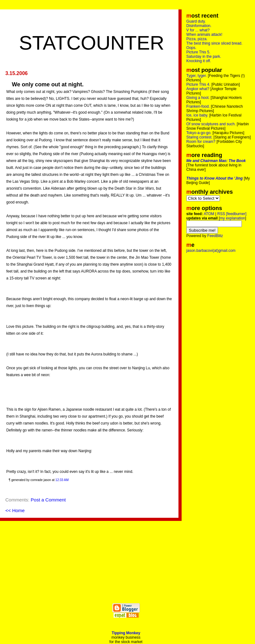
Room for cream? (201, 142)
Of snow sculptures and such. (211, 124)
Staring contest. (199, 137)
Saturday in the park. (204, 57)
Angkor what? (198, 89)
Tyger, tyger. (197, 76)
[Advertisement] (92, 22)
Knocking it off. (199, 61)
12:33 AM (62, 480)
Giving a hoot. (198, 98)
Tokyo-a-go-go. (199, 133)
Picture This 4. (198, 84)
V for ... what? (198, 30)
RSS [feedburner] (232, 214)
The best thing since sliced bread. (214, 43)
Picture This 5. (198, 52)
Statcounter (91, 43)
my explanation (233, 218)
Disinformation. (199, 26)
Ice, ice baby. (197, 115)
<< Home (15, 510)
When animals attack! (204, 35)
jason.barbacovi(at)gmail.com (211, 251)
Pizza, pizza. (197, 39)
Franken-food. (198, 106)
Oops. (191, 48)
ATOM (209, 214)
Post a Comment (48, 500)
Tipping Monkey (126, 633)
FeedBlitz (215, 236)
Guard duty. (196, 21)
